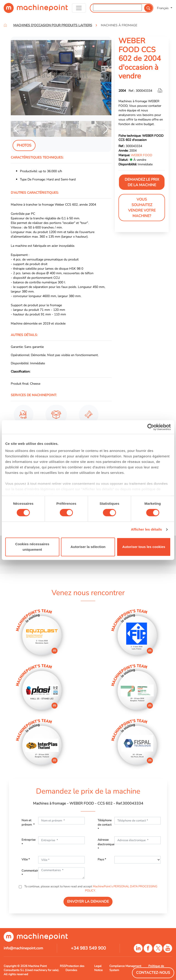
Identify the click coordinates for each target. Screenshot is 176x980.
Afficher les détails (146, 530)
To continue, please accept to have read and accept (90, 889)
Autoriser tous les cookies (144, 547)
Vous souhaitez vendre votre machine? (142, 208)
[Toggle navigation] (79, 8)
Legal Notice (98, 968)
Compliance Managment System (125, 968)
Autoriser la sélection (88, 547)
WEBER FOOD (142, 155)
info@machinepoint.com (23, 948)
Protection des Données (75, 968)
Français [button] (163, 8)
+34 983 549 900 (88, 948)
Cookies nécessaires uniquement (32, 547)
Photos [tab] (24, 145)
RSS (63, 966)
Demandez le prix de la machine (142, 182)
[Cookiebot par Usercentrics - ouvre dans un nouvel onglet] (151, 427)
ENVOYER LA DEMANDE (88, 902)
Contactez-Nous (153, 973)
